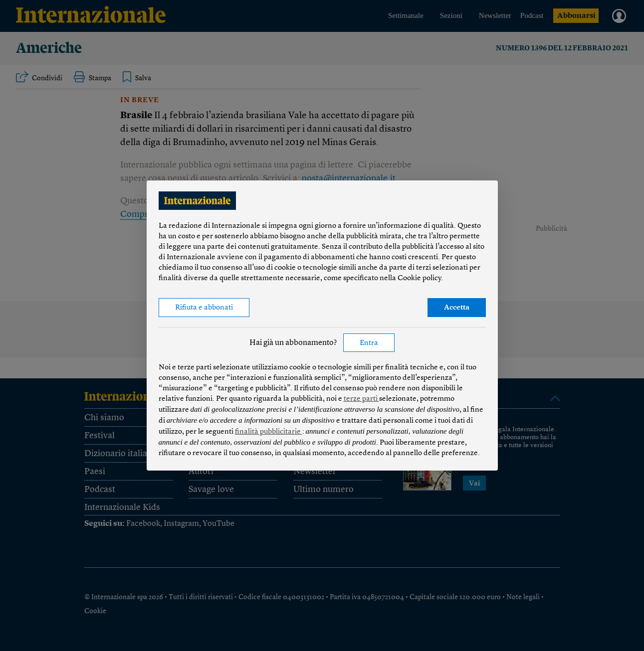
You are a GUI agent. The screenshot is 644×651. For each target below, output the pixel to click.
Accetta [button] (457, 308)
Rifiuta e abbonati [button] (204, 308)
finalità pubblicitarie (269, 432)
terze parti (361, 399)
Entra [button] (369, 343)
